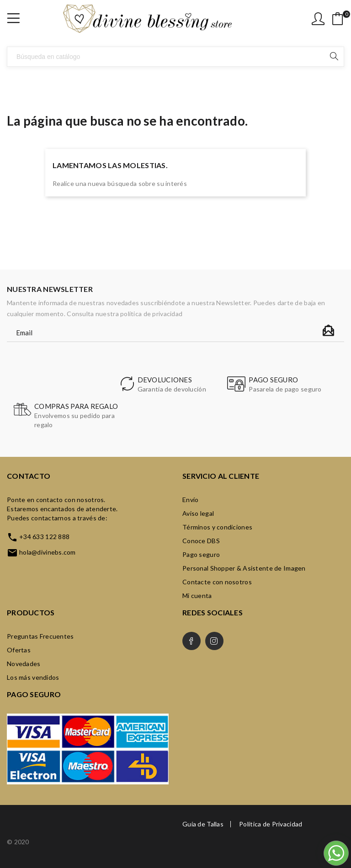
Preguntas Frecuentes (40, 636)
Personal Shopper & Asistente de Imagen (244, 568)
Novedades (24, 664)
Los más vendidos (33, 677)
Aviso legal (198, 513)
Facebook (191, 641)
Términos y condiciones (217, 527)
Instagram (214, 641)
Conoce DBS (201, 541)
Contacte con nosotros (217, 582)
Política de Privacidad (271, 824)
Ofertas (19, 650)
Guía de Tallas (203, 824)
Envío (190, 500)
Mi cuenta (197, 595)
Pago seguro (201, 554)
